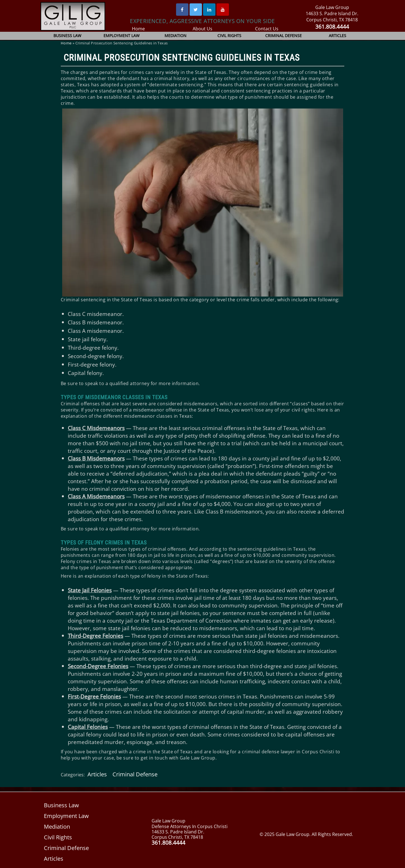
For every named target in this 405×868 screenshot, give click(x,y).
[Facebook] (182, 10)
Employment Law (122, 36)
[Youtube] (223, 10)
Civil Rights (229, 36)
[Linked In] (209, 10)
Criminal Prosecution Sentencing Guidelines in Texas (182, 58)
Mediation (175, 36)
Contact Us (267, 29)
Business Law (68, 36)
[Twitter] (196, 10)
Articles (337, 36)
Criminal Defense (283, 36)
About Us (203, 29)
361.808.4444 (332, 27)
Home (138, 29)
